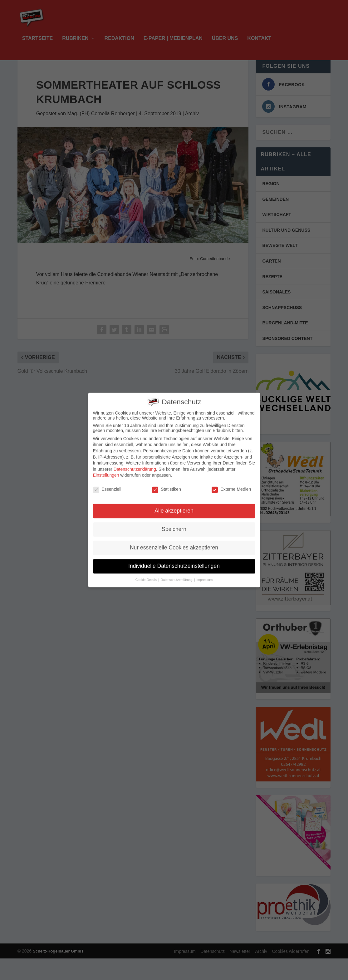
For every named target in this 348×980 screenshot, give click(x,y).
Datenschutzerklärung (135, 465)
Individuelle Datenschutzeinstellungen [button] (174, 561)
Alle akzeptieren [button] (174, 506)
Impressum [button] (204, 575)
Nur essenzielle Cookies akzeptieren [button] (174, 543)
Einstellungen (106, 470)
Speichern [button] (174, 524)
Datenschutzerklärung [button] (177, 575)
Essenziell (107, 485)
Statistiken (167, 485)
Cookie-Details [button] (147, 575)
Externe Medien (231, 485)
